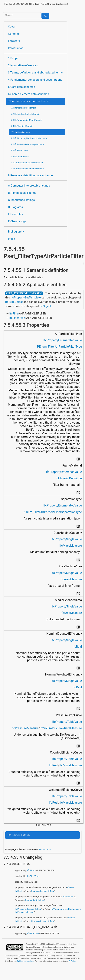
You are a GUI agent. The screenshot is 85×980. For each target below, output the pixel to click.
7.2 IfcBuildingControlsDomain (25, 114)
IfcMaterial (68, 897)
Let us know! (45, 849)
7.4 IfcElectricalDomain (22, 126)
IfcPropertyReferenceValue (64, 472)
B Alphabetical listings (22, 193)
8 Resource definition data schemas (31, 175)
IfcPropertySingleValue (67, 539)
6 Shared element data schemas (29, 94)
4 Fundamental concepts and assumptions (35, 80)
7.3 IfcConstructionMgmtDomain (27, 120)
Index (12, 239)
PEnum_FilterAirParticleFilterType (60, 347)
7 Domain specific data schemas (29, 101)
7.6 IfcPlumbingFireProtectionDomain (29, 138)
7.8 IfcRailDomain (19, 150)
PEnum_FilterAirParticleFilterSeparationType (52, 512)
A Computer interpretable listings (29, 186)
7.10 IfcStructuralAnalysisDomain (27, 163)
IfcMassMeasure (71, 546)
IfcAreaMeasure (71, 579)
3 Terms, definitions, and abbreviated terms (35, 73)
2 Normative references (23, 65)
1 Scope (13, 58)
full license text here (25, 961)
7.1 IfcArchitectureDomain (23, 108)
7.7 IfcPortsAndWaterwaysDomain (27, 144)
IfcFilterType (17, 318)
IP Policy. (72, 961)
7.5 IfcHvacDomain (21, 132)
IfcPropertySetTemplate (26, 298)
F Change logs (17, 221)
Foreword (14, 41)
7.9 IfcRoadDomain (20, 157)
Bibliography (16, 232)
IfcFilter (14, 314)
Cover (12, 27)
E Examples (15, 214)
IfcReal (77, 647)
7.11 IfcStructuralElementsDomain (27, 169)
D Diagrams (15, 207)
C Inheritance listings (21, 200)
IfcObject (45, 306)
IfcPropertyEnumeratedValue (63, 340)
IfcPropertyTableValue (67, 722)
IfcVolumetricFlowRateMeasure (61, 728)
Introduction (16, 48)
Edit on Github (19, 835)
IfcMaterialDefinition (68, 478)
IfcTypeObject (14, 302)
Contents (14, 34)
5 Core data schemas (22, 87)
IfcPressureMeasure (25, 728)
